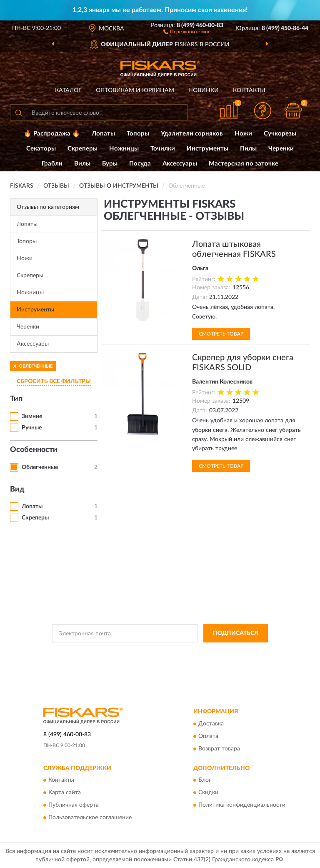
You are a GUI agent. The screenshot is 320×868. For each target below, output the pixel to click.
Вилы (82, 164)
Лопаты (103, 134)
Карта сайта (65, 793)
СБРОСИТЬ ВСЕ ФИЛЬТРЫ (54, 381)
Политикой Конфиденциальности (201, 652)
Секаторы (41, 149)
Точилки (163, 149)
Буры (110, 164)
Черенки (281, 149)
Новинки (204, 90)
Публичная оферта (74, 805)
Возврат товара (219, 749)
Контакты (249, 90)
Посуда (140, 164)
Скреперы (82, 149)
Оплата (208, 736)
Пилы (248, 149)
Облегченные (40, 467)
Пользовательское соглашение (90, 818)
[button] (187, 31)
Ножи (243, 134)
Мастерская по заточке (244, 164)
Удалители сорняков (192, 134)
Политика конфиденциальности (242, 805)
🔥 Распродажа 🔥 (52, 134)
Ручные (32, 428)
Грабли (52, 164)
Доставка (211, 724)
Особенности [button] (34, 450)
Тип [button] (16, 399)
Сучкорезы (280, 134)
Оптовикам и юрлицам (135, 90)
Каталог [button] (68, 90)
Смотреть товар (221, 334)
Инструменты (207, 149)
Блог (205, 780)
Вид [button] (17, 489)
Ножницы (124, 149)
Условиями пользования (152, 659)
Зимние (32, 416)
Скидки (208, 793)
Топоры (138, 134)
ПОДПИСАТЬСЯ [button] (236, 633)
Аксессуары (180, 164)
